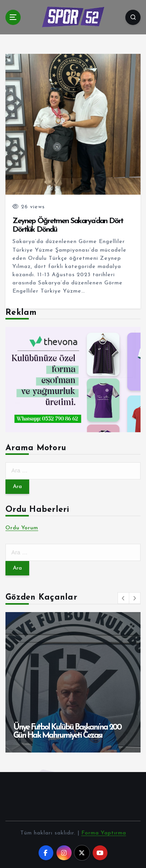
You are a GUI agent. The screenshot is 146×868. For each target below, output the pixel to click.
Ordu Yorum (22, 528)
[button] (123, 598)
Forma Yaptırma (104, 833)
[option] (73, 682)
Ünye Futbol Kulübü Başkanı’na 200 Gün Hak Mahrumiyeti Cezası (67, 731)
